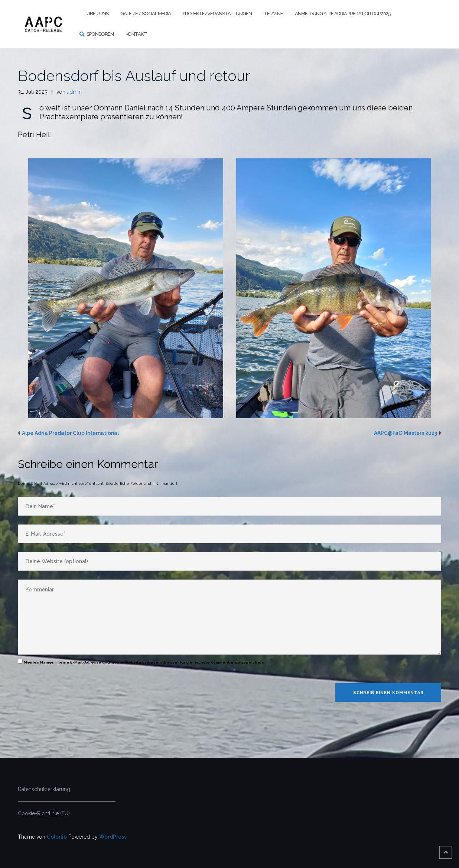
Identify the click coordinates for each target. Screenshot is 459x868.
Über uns (97, 14)
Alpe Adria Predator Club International (70, 433)
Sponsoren (100, 34)
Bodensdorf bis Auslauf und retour (134, 76)
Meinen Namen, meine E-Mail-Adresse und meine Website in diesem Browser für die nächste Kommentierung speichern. (145, 662)
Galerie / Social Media (146, 14)
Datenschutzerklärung (44, 789)
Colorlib (57, 837)
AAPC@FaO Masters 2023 (406, 433)
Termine (273, 14)
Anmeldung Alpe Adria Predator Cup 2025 (343, 14)
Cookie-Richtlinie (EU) (44, 813)
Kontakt (136, 34)
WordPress (113, 837)
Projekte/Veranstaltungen (217, 14)
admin (74, 92)
